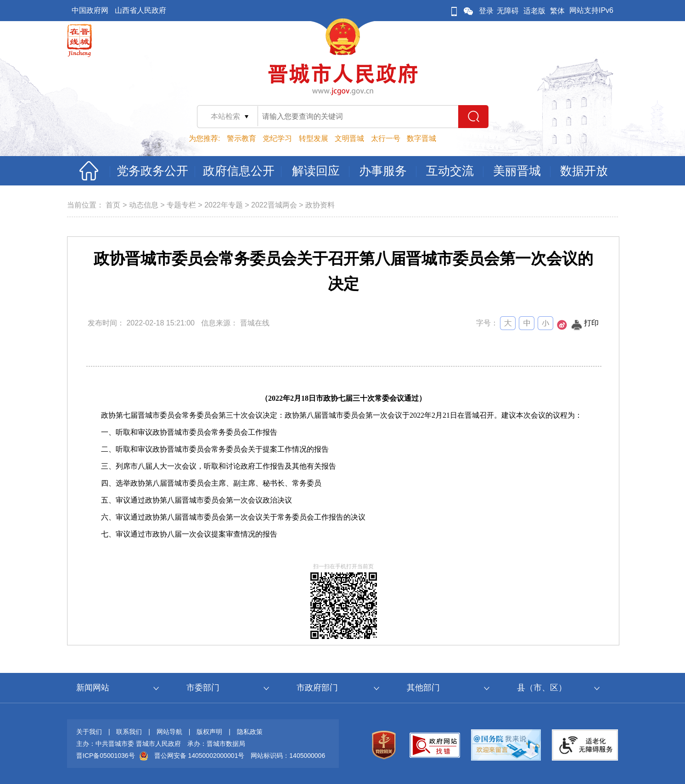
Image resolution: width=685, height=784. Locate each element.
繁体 (557, 11)
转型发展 (314, 138)
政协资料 (320, 205)
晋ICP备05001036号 (106, 756)
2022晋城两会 (274, 205)
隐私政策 (250, 732)
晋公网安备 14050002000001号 (199, 756)
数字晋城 (421, 138)
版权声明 (209, 732)
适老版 (534, 11)
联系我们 (129, 732)
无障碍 (508, 11)
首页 (113, 205)
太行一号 (386, 138)
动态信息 (144, 205)
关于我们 (89, 732)
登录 (486, 11)
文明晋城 (349, 138)
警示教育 (241, 138)
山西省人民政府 (140, 10)
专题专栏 (181, 205)
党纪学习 (277, 138)
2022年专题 (224, 205)
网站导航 (169, 732)
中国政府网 (90, 10)
